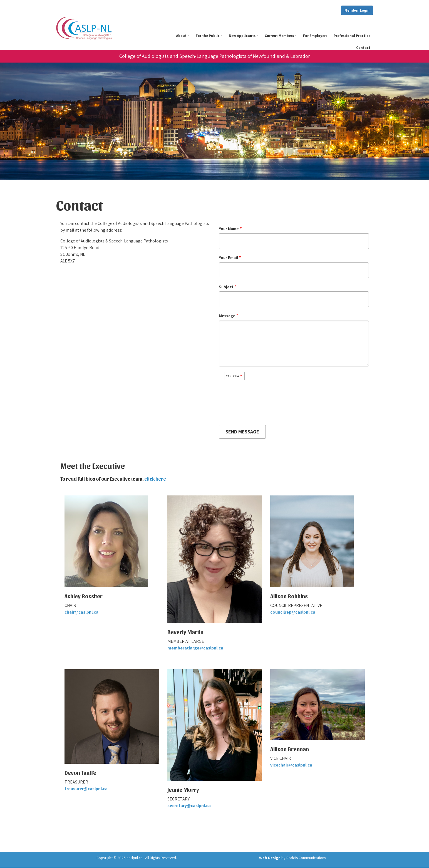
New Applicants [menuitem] (244, 38)
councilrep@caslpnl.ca (293, 612)
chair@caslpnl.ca (81, 612)
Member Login (357, 10)
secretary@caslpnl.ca (189, 806)
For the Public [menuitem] (210, 38)
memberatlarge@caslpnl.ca (195, 648)
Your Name (229, 229)
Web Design (270, 858)
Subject (226, 287)
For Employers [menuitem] (315, 36)
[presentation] (264, 399)
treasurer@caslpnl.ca (86, 789)
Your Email (228, 258)
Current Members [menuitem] (281, 38)
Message (227, 316)
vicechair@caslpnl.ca (291, 765)
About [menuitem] (183, 38)
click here (155, 479)
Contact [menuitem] (363, 48)
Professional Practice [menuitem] (352, 36)
